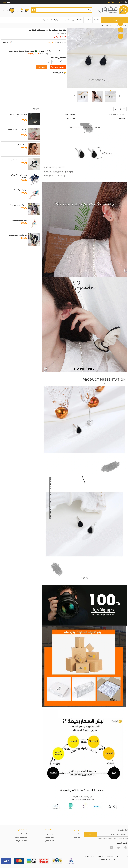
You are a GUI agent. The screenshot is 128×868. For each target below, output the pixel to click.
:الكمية (64, 62)
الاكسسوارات (104, 26)
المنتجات (88, 20)
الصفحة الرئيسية (111, 26)
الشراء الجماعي (77, 20)
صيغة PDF (7, 42)
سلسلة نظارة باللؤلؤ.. (21, 145)
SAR (59, 43)
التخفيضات (66, 20)
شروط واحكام (51, 834)
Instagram (112, 848)
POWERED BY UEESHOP (107, 859)
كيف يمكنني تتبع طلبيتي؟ (20, 841)
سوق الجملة (55, 20)
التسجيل (120, 2)
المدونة (45, 20)
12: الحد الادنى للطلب (59, 58)
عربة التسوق (20, 10)
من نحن (79, 834)
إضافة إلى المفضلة (58, 73)
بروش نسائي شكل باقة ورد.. (19, 190)
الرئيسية (97, 20)
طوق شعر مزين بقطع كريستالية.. (18, 205)
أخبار (93, 856)
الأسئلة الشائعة (23, 834)
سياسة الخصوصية (50, 837)
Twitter (119, 848)
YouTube (125, 848)
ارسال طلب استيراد (58, 37)
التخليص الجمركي (49, 841)
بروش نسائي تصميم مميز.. (20, 220)
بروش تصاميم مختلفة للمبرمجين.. (18, 160)
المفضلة (6, 10)
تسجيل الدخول (112, 2)
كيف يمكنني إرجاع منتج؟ (21, 837)
